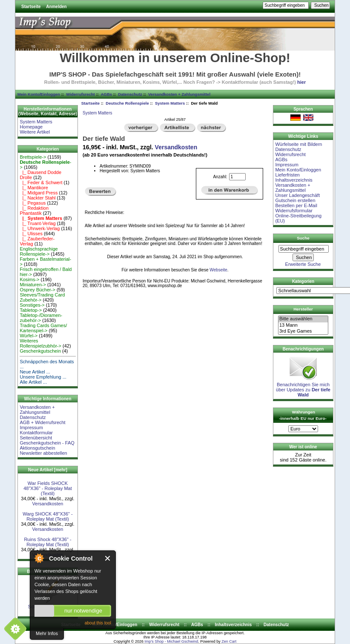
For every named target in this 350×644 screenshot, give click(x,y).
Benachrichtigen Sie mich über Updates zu (303, 388)
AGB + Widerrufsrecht (42, 422)
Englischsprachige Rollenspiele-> (39, 251)
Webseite (218, 270)
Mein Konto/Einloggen (39, 94)
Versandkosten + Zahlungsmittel (179, 94)
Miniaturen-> (33, 285)
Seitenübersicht (36, 438)
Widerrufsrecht (80, 94)
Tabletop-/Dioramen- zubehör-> (41, 318)
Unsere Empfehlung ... (43, 377)
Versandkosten (48, 504)
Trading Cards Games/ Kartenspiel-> (43, 328)
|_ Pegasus (33, 203)
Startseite (31, 7)
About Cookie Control (39, 558)
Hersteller (303, 309)
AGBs (106, 94)
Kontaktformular (36, 433)
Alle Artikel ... (33, 382)
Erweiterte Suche (303, 264)
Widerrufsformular (294, 211)
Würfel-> (29, 336)
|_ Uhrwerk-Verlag (40, 228)
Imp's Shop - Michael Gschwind (171, 641)
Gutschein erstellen (295, 200)
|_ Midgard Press (39, 193)
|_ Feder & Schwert (41, 182)
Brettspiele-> (33, 157)
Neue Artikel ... (35, 372)
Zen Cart (229, 641)
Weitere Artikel (35, 132)
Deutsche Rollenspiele (127, 103)
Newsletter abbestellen (43, 453)
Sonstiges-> (32, 305)
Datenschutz (130, 94)
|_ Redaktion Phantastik (34, 211)
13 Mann (303, 325)
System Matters (170, 103)
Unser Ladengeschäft (297, 195)
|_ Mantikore (34, 188)
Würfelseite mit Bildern (298, 144)
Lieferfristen (287, 175)
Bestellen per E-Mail (296, 205)
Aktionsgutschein (37, 448)
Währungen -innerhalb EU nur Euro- (303, 415)
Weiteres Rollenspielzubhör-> (40, 343)
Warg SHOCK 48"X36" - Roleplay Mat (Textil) (47, 516)
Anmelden (56, 7)
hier (301, 82)
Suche (303, 238)
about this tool (98, 623)
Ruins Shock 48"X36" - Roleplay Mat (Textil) (47, 542)
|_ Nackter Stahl (37, 198)
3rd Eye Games (303, 331)
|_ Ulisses (31, 234)
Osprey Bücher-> (37, 290)
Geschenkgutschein (40, 351)
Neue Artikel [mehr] (48, 470)
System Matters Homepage (36, 124)
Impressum (31, 427)
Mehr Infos (47, 633)
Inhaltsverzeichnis (294, 180)
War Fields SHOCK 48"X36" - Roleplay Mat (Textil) (48, 488)
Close (108, 558)
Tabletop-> (31, 310)
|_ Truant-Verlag (37, 223)
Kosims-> (29, 279)
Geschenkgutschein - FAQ (47, 443)
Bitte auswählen (303, 319)
